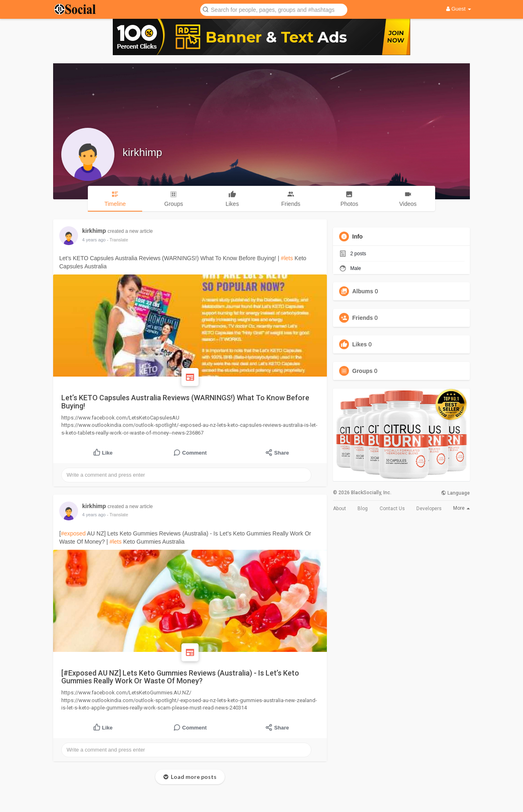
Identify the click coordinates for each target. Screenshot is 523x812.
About (340, 509)
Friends (363, 318)
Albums (363, 291)
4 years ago (94, 240)
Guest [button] (459, 9)
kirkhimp (142, 152)
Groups (362, 371)
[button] (274, 9)
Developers (429, 509)
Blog (363, 509)
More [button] (462, 508)
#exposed (73, 533)
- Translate (118, 240)
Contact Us (392, 509)
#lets (287, 258)
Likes (360, 344)
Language (455, 493)
